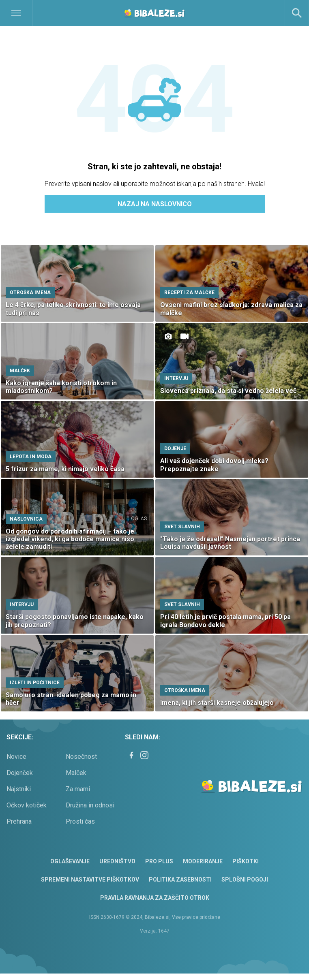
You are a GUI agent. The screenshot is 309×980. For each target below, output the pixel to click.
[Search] (297, 13)
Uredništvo (117, 861)
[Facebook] (131, 755)
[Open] (39, 13)
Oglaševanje (70, 861)
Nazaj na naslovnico (155, 204)
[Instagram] (144, 755)
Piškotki (246, 861)
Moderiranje (203, 861)
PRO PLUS (159, 861)
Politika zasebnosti (180, 880)
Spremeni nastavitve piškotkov (90, 880)
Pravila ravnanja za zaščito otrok (155, 898)
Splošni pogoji (245, 880)
